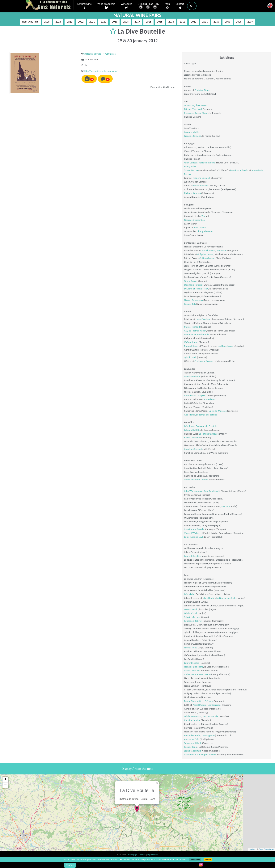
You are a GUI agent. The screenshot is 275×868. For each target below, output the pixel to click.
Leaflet (252, 849)
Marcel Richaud (192, 327)
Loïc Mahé (189, 594)
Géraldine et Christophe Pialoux (200, 754)
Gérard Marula (191, 670)
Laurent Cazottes (192, 556)
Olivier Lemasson (193, 716)
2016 (148, 22)
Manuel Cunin (191, 346)
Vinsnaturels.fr (50, 5)
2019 (115, 22)
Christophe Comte (203, 361)
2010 (216, 22)
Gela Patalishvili (212, 491)
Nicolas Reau (190, 648)
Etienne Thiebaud (193, 109)
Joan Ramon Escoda (194, 529)
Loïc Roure (189, 426)
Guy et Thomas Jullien (195, 331)
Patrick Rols (190, 304)
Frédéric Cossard (201, 178)
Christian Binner (203, 90)
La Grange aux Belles (227, 598)
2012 (194, 22)
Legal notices (153, 855)
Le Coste (226, 506)
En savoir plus (195, 860)
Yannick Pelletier (192, 376)
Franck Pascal (208, 250)
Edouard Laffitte (192, 430)
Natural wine (85, 6)
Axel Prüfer (190, 415)
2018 (126, 22)
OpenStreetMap (266, 849)
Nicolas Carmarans (193, 300)
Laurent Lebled (192, 663)
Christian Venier (192, 720)
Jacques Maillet (192, 132)
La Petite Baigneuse (209, 434)
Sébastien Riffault (193, 743)
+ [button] (5, 780)
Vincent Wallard (192, 533)
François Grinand (193, 136)
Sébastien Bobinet (193, 621)
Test (204, 216)
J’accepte (208, 860)
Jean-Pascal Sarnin (239, 170)
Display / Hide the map (137, 769)
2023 (70, 22)
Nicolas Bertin (191, 609)
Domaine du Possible (206, 426)
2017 (137, 22)
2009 (227, 22)
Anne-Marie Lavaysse (195, 396)
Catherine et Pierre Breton (197, 674)
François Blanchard (194, 667)
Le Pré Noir (207, 701)
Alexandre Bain (192, 739)
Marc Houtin (209, 598)
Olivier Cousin (191, 613)
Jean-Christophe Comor (196, 480)
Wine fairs (127, 6)
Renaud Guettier (192, 735)
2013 (182, 22)
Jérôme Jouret (191, 342)
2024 (58, 22)
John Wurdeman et (194, 491)
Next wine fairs (30, 22)
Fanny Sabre (190, 166)
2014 (171, 22)
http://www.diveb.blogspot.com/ (101, 71)
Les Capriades (214, 705)
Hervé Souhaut (203, 319)
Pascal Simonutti (192, 701)
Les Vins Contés (210, 716)
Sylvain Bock (190, 357)
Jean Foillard (200, 228)
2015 (160, 22)
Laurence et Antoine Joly (196, 334)
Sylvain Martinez (192, 617)
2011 (205, 22)
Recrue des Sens (207, 163)
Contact (180, 6)
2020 (103, 22)
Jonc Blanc (222, 250)
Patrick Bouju (191, 747)
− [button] (5, 785)
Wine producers (106, 6)
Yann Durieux (191, 163)
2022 (81, 22)
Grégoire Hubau (205, 254)
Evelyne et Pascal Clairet (196, 113)
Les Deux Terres (225, 346)
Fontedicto (209, 399)
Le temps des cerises (206, 415)
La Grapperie (208, 735)
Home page (133, 855)
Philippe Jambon (192, 193)
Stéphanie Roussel (193, 285)
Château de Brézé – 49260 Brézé (99, 54)
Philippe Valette (201, 185)
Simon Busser (191, 281)
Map (167, 6)
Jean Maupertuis (192, 751)
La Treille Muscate (218, 411)
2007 (250, 22)
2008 (239, 22)
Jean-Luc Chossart (193, 449)
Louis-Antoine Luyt (193, 537)
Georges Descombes (194, 220)
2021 (92, 22)
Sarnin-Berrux (191, 170)
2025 (47, 22)
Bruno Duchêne (192, 438)
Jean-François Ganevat (195, 105)
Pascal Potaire (199, 705)
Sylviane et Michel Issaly (196, 289)
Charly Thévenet (205, 231)
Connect (70, 865)
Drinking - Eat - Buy (148, 6)
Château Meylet (207, 258)
